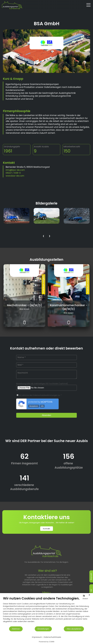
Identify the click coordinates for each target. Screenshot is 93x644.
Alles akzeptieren (74, 629)
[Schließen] (89, 595)
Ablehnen (16, 629)
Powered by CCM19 (47, 642)
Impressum (37, 637)
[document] (46, 611)
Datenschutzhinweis (52, 637)
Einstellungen (43, 629)
